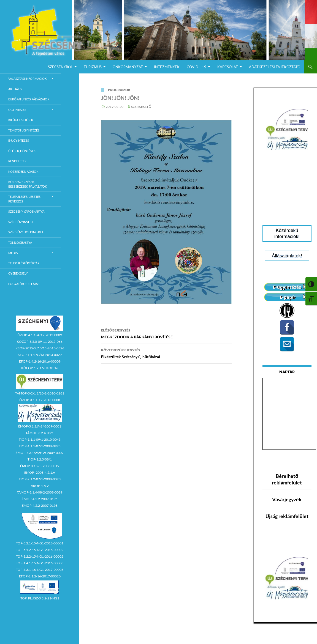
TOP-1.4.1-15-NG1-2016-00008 (40, 563)
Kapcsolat (228, 67)
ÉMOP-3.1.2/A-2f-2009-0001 (40, 426)
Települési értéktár (24, 263)
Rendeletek (17, 161)
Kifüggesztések (21, 120)
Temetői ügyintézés (24, 130)
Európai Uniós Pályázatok (29, 99)
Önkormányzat (128, 67)
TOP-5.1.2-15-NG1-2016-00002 (40, 550)
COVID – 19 (197, 67)
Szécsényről (60, 67)
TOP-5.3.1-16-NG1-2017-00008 (40, 570)
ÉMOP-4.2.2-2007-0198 (40, 505)
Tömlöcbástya (20, 242)
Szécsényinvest (21, 222)
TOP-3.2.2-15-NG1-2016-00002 (40, 556)
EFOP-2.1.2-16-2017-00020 (40, 576)
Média (13, 253)
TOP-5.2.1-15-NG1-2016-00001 (40, 543)
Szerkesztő (141, 107)
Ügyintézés (17, 110)
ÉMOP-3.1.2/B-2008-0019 (40, 466)
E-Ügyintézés (19, 140)
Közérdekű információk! (287, 233)
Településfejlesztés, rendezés (25, 199)
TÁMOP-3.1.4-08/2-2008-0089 (40, 492)
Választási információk (27, 79)
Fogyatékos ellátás (24, 284)
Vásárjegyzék (287, 499)
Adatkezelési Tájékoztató (275, 67)
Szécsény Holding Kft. (26, 232)
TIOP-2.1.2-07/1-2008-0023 (40, 479)
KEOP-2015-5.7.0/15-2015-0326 (40, 348)
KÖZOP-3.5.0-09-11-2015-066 (40, 342)
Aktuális (15, 89)
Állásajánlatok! (287, 256)
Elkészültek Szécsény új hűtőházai (166, 353)
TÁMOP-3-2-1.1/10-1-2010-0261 (40, 393)
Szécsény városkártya (26, 211)
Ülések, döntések (22, 151)
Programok (119, 90)
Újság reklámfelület (287, 516)
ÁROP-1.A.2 (40, 486)
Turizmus (93, 67)
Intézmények (167, 67)
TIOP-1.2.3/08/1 (40, 459)
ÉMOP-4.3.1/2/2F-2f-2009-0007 (40, 453)
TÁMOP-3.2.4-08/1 (40, 433)
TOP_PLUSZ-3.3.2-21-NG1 (40, 598)
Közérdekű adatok (23, 172)
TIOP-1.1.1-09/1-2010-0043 (40, 439)
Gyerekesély (18, 273)
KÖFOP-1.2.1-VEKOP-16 (40, 368)
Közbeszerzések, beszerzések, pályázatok (28, 184)
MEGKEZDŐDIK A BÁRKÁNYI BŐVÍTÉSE (166, 333)
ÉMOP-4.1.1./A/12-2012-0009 (40, 335)
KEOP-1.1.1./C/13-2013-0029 (40, 355)
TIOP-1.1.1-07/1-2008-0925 (40, 446)
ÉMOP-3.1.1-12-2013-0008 (40, 400)
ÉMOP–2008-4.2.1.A (40, 472)
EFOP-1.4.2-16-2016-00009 (40, 361)
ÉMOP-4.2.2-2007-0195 (40, 499)
